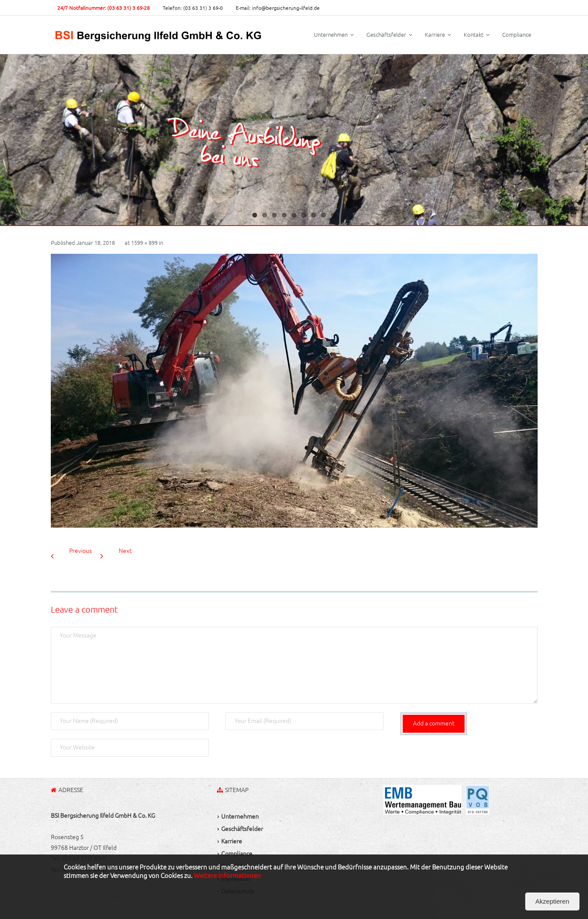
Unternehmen (240, 816)
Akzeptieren (552, 901)
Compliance (237, 854)
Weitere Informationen (227, 876)
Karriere (232, 841)
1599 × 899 (144, 243)
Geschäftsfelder (242, 829)
